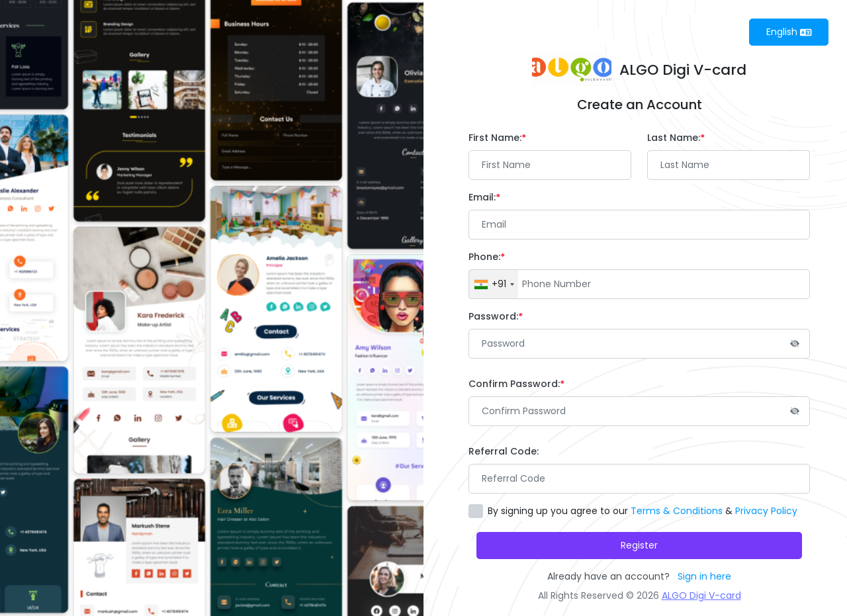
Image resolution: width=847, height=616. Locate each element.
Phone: (487, 257)
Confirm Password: (516, 384)
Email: (484, 197)
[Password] (639, 344)
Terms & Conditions (677, 511)
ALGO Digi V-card (701, 595)
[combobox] (494, 284)
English (789, 32)
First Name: (497, 138)
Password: (496, 316)
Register (639, 545)
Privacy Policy (766, 511)
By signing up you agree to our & (643, 511)
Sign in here (704, 576)
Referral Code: (504, 451)
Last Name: (676, 138)
